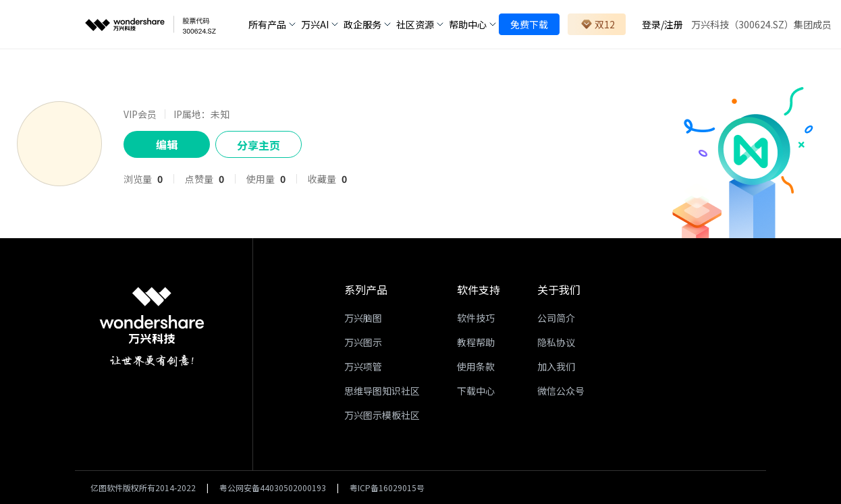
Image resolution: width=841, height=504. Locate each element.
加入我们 (556, 366)
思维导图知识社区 (382, 391)
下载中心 (476, 391)
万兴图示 (363, 342)
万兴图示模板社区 (382, 415)
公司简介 (556, 318)
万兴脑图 (363, 318)
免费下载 (529, 24)
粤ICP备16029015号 (387, 487)
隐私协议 (556, 342)
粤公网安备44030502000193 (273, 487)
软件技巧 (476, 318)
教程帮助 (476, 342)
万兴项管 (363, 366)
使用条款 (476, 366)
